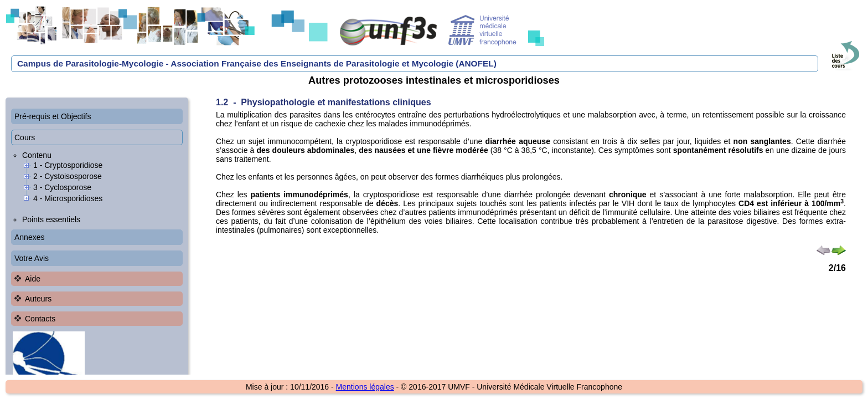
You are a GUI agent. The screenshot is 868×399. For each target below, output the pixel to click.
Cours (25, 137)
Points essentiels (51, 219)
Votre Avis (32, 258)
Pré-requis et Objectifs (53, 116)
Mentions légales (365, 387)
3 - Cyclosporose (62, 187)
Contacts (40, 319)
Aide (33, 279)
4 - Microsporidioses (68, 198)
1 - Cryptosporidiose (68, 165)
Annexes (29, 237)
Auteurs (38, 299)
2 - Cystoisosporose (68, 176)
